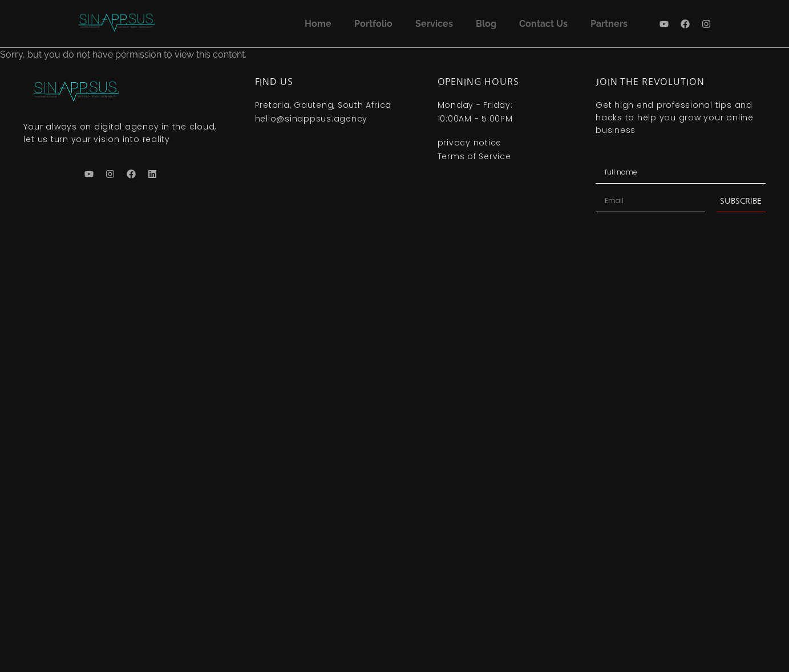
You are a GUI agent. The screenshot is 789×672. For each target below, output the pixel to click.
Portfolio (373, 24)
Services (434, 24)
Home (318, 24)
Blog (486, 24)
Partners (609, 24)
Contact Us (543, 24)
